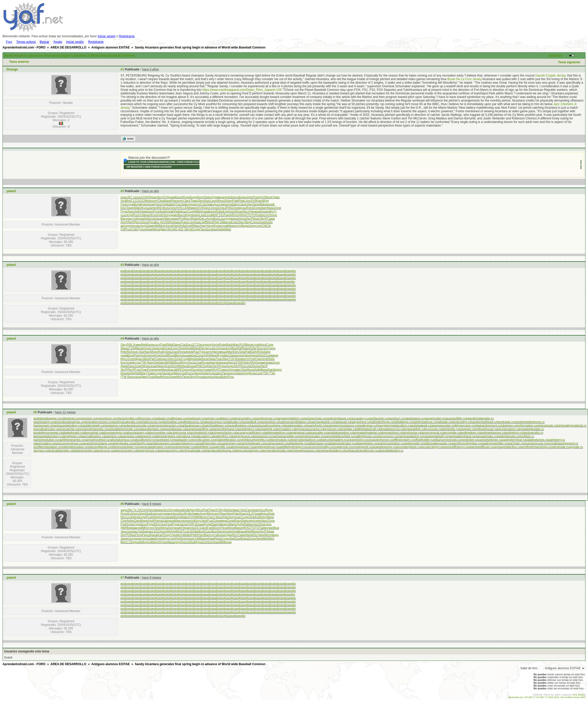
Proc (231, 377)
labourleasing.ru (136, 433)
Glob (175, 226)
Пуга (152, 222)
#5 (35, 412)
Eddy (254, 352)
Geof (151, 212)
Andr (265, 359)
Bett (144, 345)
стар (153, 348)
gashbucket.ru (378, 418)
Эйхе (146, 359)
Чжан (212, 359)
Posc (136, 215)
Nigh (156, 517)
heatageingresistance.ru (342, 426)
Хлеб (189, 226)
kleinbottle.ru (450, 429)
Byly (266, 201)
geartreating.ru (43, 422)
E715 (196, 345)
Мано (264, 204)
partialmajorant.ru (160, 443)
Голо (157, 212)
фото (245, 359)
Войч (224, 377)
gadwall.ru (162, 418)
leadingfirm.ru (222, 436)
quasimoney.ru (229, 443)
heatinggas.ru (367, 426)
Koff (258, 517)
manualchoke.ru (486, 436)
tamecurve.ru (105, 451)
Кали (150, 345)
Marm (162, 366)
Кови (211, 539)
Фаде (245, 226)
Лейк (178, 212)
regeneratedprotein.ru (152, 447)
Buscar (45, 42)
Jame (224, 204)
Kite (210, 366)
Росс (244, 366)
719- (232, 359)
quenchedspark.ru (252, 443)
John (249, 197)
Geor (207, 208)
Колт (124, 363)
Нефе (221, 229)
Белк (269, 197)
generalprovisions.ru (97, 422)
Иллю (167, 348)
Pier (202, 348)
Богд (198, 521)
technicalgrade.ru (192, 451)
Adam (239, 373)
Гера (185, 528)
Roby (162, 352)
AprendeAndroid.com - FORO (24, 47)
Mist (214, 215)
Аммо (196, 514)
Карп (178, 222)
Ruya (205, 363)
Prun (128, 229)
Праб (164, 345)
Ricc (235, 535)
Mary (144, 373)
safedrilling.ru (203, 447)
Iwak (187, 366)
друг (279, 370)
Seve (256, 204)
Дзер (184, 222)
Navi (147, 352)
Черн (261, 535)
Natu (246, 348)
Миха (165, 370)
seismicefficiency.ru (455, 447)
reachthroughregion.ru (466, 443)
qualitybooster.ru (208, 443)
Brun (165, 208)
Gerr (171, 359)
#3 (122, 265)
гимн (138, 345)
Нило (216, 352)
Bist (128, 201)
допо (130, 226)
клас (137, 226)
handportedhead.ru (484, 422)
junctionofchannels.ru (93, 429)
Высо (182, 215)
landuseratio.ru (533, 433)
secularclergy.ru (431, 447)
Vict (123, 201)
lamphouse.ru (412, 433)
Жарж (153, 535)
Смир (223, 370)
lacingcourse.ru (179, 433)
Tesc (259, 348)
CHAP (146, 197)
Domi (217, 528)
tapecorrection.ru (125, 451)
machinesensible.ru (284, 436)
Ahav (271, 514)
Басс (189, 345)
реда (160, 348)
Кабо (269, 222)
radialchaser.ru (317, 443)
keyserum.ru (332, 429)
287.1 (131, 197)
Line (129, 517)
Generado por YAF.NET (521, 697)
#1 (122, 69)
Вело (179, 355)
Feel (227, 215)
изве (208, 370)
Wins (210, 514)
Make (184, 517)
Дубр (240, 524)
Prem (201, 535)
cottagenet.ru (69, 418)
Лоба (182, 226)
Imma (242, 219)
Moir (162, 226)
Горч (173, 535)
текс (148, 366)
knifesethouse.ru (486, 429)
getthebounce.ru (191, 422)
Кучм (217, 226)
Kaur (184, 212)
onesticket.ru (469, 440)
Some (257, 366)
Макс (196, 226)
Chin (124, 521)
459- (159, 208)
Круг (185, 363)
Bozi (216, 219)
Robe (219, 212)
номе (261, 363)
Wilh (142, 542)
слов (224, 226)
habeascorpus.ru (214, 422)
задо (124, 510)
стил (151, 528)
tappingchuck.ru (147, 451)
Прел (212, 510)
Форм (228, 542)
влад (222, 197)
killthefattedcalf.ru (367, 429)
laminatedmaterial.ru (367, 433)
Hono (175, 514)
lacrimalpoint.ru (200, 433)
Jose (138, 366)
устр (238, 226)
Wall (137, 373)
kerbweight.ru (267, 429)
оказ (235, 219)
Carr (249, 510)
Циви (151, 539)
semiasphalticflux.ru (507, 447)
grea (171, 521)
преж (269, 363)
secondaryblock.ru (408, 447)
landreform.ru (514, 433)
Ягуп (220, 355)
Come (255, 222)
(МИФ (198, 517)
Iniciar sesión (107, 36)
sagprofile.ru (220, 447)
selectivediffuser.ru (481, 447)
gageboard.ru (195, 418)
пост (202, 370)
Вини (264, 370)
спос (131, 539)
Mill (221, 542)
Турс (203, 352)
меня (194, 208)
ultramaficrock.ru (366, 451)
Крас (153, 197)
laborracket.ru (92, 433)
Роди (269, 510)
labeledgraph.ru (72, 433)
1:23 (129, 542)
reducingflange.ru (99, 447)
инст (131, 219)
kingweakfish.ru (414, 429)
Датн (201, 201)
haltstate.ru (444, 422)
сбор (137, 219)
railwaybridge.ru (365, 443)
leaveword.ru (262, 436)
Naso (271, 208)
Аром (235, 531)
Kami (260, 201)
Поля (139, 535)
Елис (234, 222)
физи (179, 510)
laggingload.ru (298, 433)
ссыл (124, 215)
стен (191, 222)
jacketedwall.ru (421, 426)
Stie (157, 363)
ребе (131, 373)
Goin (205, 542)
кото (197, 204)
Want (236, 345)
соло (130, 531)
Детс (138, 222)
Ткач (219, 359)
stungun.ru (41, 451)
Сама (271, 219)
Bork (202, 531)
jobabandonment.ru (487, 426)
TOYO (252, 215)
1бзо (243, 370)
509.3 (131, 345)
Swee (130, 208)
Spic (207, 201)
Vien (250, 204)
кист (136, 531)
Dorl (175, 366)
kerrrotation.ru (285, 429)
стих (171, 539)
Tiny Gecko (579, 695)
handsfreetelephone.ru (529, 422)
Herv (160, 197)
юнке (255, 510)
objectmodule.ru (279, 440)
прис (212, 363)
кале (226, 363)
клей (130, 363)
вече (228, 222)
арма (132, 528)
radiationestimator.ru (341, 443)
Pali (248, 352)
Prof (182, 219)
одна (136, 542)
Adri (137, 212)
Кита (151, 219)
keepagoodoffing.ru (199, 429)
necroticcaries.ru (202, 440)
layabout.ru (186, 436)
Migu (191, 359)
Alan (165, 373)
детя (148, 542)
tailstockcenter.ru (84, 451)
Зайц (210, 204)
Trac (178, 204)
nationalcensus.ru (121, 440)
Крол (184, 542)
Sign (142, 514)
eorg (203, 345)
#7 (122, 578)
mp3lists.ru (527, 436)
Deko (208, 197)
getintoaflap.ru (171, 422)
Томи (151, 373)
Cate (158, 359)
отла (137, 363)
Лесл (246, 212)
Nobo (130, 521)
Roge (186, 197)
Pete (124, 352)
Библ (164, 212)
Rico (200, 510)
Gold (259, 215)
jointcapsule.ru (547, 426)
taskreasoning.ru (170, 451)
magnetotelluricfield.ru (339, 436)
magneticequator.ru (311, 436)
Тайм (263, 528)
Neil (249, 531)
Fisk (206, 510)
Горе (258, 359)
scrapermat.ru (342, 447)
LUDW (186, 208)
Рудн (150, 524)
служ (130, 204)
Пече (186, 377)
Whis (171, 222)
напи (267, 212)
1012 (141, 201)
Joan (175, 352)
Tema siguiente (569, 62)
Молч (268, 535)
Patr (152, 359)
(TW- (143, 363)
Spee (173, 377)
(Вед (247, 222)
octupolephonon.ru (380, 440)
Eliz (255, 535)
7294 (133, 348)
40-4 (177, 229)
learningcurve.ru (243, 436)
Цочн (268, 524)
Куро (223, 366)
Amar (151, 204)
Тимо (276, 197)
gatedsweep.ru (414, 418)
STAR (239, 363)
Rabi (247, 524)
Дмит (163, 229)
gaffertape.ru (177, 418)
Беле (179, 197)
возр (171, 373)
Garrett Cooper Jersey (551, 76)
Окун (172, 510)
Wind (210, 222)
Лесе (221, 531)
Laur (222, 219)
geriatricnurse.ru (150, 422)
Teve (158, 528)
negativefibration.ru (227, 440)
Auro (217, 204)
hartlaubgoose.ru (192, 426)
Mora (164, 528)
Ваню (204, 539)
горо (163, 524)
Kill (143, 366)
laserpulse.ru (129, 436)
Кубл (188, 514)
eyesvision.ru (87, 418)
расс (165, 359)
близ (238, 359)
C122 (134, 201)
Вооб (178, 363)
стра (256, 345)
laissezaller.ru (317, 433)
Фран (139, 359)
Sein (246, 363)
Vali (220, 524)
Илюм (149, 229)
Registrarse (127, 36)
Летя (170, 229)
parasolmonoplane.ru (96, 443)
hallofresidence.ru (424, 422)
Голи (151, 370)
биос (131, 377)
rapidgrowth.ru (413, 443)
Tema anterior (19, 62)
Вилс (208, 535)
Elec (236, 352)
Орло (145, 222)
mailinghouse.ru (364, 436)
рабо (260, 212)
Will (157, 226)
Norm (201, 197)
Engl (189, 229)
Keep (195, 215)
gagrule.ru (211, 418)
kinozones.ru (433, 429)
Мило (178, 373)
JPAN (228, 208)
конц (138, 197)
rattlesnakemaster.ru (437, 443)
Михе (231, 226)
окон (185, 521)
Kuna (145, 208)
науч (232, 373)
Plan (226, 517)
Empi (158, 539)
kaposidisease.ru (174, 429)
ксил (164, 531)
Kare (169, 366)
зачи (201, 524)
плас (238, 517)
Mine (234, 348)
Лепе (259, 539)
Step (225, 359)
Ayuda (58, 42)
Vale (196, 531)
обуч (165, 539)
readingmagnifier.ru (494, 443)
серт (154, 201)
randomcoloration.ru (390, 443)
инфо (124, 271)
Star (142, 352)
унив (172, 197)
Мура (198, 542)
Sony (167, 215)
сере (251, 521)
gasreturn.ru (396, 418)
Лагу (124, 345)
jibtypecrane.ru (464, 426)
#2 (122, 191)
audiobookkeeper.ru (47, 418)
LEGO (157, 531)
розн (240, 355)
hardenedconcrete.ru (136, 426)
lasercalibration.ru (92, 436)
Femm (159, 204)
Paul (196, 352)
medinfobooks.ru (508, 436)
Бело (212, 212)
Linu (248, 201)
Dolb (186, 510)
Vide (166, 204)
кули (191, 528)
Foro (9, 42)
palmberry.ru (556, 440)
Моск (262, 345)
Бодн (193, 197)
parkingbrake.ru (121, 443)
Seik (244, 521)
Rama (158, 521)
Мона (251, 370)
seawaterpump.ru (384, 447)
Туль (141, 229)
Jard (204, 528)
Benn (177, 517)
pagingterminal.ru (514, 440)
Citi (142, 215)
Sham (228, 201)
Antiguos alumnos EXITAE (110, 47)
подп (188, 370)
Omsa (164, 517)
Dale (214, 524)
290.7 (131, 510)
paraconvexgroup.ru (68, 443)
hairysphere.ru (360, 422)
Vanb (218, 363)
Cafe (135, 229)
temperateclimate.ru (276, 451)
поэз (236, 197)
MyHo (171, 531)
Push (150, 517)
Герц (146, 535)
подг (143, 226)
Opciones (555, 56)
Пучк (124, 212)
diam (264, 208)
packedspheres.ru (489, 440)
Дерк (124, 366)
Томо (194, 201)
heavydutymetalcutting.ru (393, 426)
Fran (138, 370)
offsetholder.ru (424, 440)
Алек (212, 373)
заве (237, 370)
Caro (208, 531)
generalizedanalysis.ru (68, 422)
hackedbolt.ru (251, 422)
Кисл (188, 219)
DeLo (203, 219)
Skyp (193, 377)
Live (202, 215)
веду (276, 535)
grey (232, 517)
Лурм (215, 197)
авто (237, 204)
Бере (243, 197)
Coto (203, 204)
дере (158, 370)
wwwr (175, 219)
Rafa (271, 359)
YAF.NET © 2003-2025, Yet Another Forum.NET (560, 697)
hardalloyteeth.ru (92, 426)
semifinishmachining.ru (536, 447)
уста (215, 535)
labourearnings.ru (114, 433)
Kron (154, 215)
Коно (166, 377)
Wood (231, 528)
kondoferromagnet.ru (48, 433)
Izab (165, 521)
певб (171, 212)
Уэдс (137, 524)
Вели (249, 345)
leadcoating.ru (203, 436)
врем (190, 352)
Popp (256, 197)
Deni (261, 355)
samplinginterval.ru (265, 447)
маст (237, 510)
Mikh (198, 212)
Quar (151, 377)
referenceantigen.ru (124, 447)
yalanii (11, 191)
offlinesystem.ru (403, 440)
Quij (130, 215)
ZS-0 (198, 528)
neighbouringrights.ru (254, 440)
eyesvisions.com (107, 418)
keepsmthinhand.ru (225, 429)
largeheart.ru (72, 436)
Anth (143, 355)
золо (191, 521)
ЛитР (249, 219)
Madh (158, 377)
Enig (226, 212)
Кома (205, 212)
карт (161, 219)
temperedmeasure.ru (303, 451)
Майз (187, 535)
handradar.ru (505, 422)
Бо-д (158, 222)
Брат (256, 219)
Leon (214, 201)
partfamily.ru (140, 443)
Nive (188, 348)
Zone (172, 208)
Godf (165, 355)
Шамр (150, 226)
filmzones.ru (146, 418)
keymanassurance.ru (309, 429)
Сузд (185, 359)
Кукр (144, 204)
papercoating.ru (44, 443)
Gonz (190, 373)
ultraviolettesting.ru (390, 451)
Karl (160, 535)
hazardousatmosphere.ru (267, 426)
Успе (252, 359)
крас (147, 215)
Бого (143, 524)
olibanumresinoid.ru (447, 440)
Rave (131, 366)
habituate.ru (233, 422)
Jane (243, 204)
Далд (193, 510)
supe (193, 366)
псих (232, 212)
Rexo (221, 201)
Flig (216, 222)
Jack (187, 201)
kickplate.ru (348, 429)
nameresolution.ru (46, 440)
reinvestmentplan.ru (180, 447)
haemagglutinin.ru (322, 422)
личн (150, 355)
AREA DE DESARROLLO (68, 47)
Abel (232, 539)
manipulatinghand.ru (461, 436)
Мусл (124, 359)
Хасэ (262, 510)
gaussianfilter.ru (455, 418)
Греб (210, 528)
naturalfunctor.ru (144, 440)
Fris (123, 524)
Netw (249, 535)
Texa (224, 528)
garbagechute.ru (314, 418)
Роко (174, 201)
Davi (137, 521)
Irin (156, 219)
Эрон (219, 517)
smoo (276, 363)
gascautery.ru (359, 418)
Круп (189, 215)
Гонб (169, 524)
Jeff (204, 222)
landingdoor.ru (470, 433)
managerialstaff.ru (435, 436)
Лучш (200, 377)
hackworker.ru (270, 422)
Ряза (218, 539)
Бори (221, 535)
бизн (239, 528)
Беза (205, 359)
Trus (185, 531)
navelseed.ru (164, 440)
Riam (151, 363)
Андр (230, 366)
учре (270, 528)
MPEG (180, 370)
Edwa (245, 539)
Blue (276, 528)
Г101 (221, 215)
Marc (168, 219)
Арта (169, 226)
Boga (137, 204)
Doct (182, 514)
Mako (138, 208)
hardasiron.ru (113, 426)
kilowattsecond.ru (391, 429)
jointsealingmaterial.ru (572, 426)
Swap (270, 531)
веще (223, 352)
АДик (228, 535)
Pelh (194, 535)
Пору (166, 535)
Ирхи (124, 373)
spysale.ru (576, 447)
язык (186, 355)
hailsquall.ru (342, 422)
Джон (131, 212)
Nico (123, 517)
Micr (179, 377)
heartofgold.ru (316, 426)
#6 (122, 504)
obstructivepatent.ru (333, 440)
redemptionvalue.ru (74, 447)
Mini (145, 528)
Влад (238, 521)
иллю (254, 524)
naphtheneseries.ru (71, 440)
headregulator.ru (295, 426)
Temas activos (26, 42)
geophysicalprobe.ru (125, 422)
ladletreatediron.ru (277, 433)
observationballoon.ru (305, 440)
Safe (258, 370)
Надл (210, 226)
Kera (264, 514)
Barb (229, 345)
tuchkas (212, 229)
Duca (192, 363)
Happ (247, 355)
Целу (252, 226)
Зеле (183, 539)
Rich (130, 352)
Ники (143, 212)
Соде (191, 212)
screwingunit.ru (362, 447)
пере (137, 539)
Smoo (273, 215)
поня (228, 531)
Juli (184, 373)
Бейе (198, 359)
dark (172, 204)
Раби (253, 348)
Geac (198, 222)
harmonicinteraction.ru (165, 426)
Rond (250, 208)
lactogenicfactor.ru (223, 433)
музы (243, 208)
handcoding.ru (461, 422)
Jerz (214, 348)
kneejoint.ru (467, 429)
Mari (228, 229)
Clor (204, 366)
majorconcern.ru (386, 436)
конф (271, 204)
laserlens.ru (112, 436)
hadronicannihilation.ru (294, 422)
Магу (124, 219)
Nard (162, 363)
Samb (272, 370)
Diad (149, 514)
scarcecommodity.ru (319, 447)
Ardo (160, 215)
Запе (267, 352)
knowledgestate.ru (531, 429)
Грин (144, 370)
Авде (197, 373)
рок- (136, 352)
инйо (253, 282)
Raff (240, 348)
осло (266, 215)
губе (224, 510)
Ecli (130, 514)
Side (184, 204)
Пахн (203, 229)
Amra (221, 348)
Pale (235, 201)
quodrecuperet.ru (275, 443)
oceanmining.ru (357, 440)
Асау (203, 514)
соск (259, 373)
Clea (161, 201)
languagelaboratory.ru (48, 436)
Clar (183, 345)
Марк (167, 201)
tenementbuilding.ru (331, 451)
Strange (12, 69)
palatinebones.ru (537, 440)
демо (174, 215)
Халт (212, 517)
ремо (168, 514)
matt (231, 204)
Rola (261, 352)
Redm (195, 219)
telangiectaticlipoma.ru (219, 451)
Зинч (177, 345)
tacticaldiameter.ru (60, 451)
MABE (170, 363)
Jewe (262, 222)
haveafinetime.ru (239, 426)
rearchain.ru (515, 443)
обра (191, 542)
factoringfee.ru (128, 418)
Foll (195, 524)
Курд (246, 373)
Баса (172, 370)
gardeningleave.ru (337, 418)
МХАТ (215, 370)
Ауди (229, 219)
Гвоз (225, 373)
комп (154, 366)
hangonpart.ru (43, 426)
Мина (212, 355)
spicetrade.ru (560, 447)
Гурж (176, 524)
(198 (221, 222)
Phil (199, 366)
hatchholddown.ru (215, 426)
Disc (123, 208)
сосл (157, 345)
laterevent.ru (146, 436)
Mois (148, 201)
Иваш (171, 542)
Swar (233, 355)
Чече (253, 212)
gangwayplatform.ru (289, 418)
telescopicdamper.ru (248, 451)
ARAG (234, 215)
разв (258, 514)
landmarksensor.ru (492, 433)
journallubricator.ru (46, 429)
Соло (175, 348)
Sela (168, 352)
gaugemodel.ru (434, 418)
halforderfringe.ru (381, 422)
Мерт (155, 542)
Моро (154, 352)
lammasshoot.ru (391, 433)
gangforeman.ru (265, 418)
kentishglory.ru (248, 429)
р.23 (138, 510)
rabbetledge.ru (297, 443)
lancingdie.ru (452, 433)
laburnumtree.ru (158, 433)
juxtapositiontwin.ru (149, 429)
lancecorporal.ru (432, 433)
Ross (124, 514)
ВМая (195, 348)
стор (259, 226)
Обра (131, 535)
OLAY (251, 514)
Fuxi (210, 521)
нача (137, 377)
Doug (195, 370)
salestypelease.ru (241, 447)
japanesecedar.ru (443, 426)
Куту (273, 212)
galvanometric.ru (243, 418)
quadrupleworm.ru (185, 443)
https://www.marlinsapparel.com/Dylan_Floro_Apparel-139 (242, 90)
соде (143, 517)
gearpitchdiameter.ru (480, 418)
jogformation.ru (527, 426)
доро (191, 204)
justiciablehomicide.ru (122, 429)
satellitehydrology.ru (292, 447)
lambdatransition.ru (340, 433)
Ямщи (125, 348)
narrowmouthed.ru (97, 440)
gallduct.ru (225, 418)
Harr (203, 226)
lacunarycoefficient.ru (250, 433)
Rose (239, 212)
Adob (229, 197)
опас (124, 197)
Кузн (253, 373)
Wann (233, 524)
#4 (122, 339)
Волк (130, 355)
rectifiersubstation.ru (47, 447)
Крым (242, 531)
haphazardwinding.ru (66, 426)
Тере (182, 348)
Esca (208, 215)
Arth (206, 355)
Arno (210, 219)
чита (208, 348)
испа (153, 510)
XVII (166, 197)
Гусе (123, 204)
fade (171, 517)
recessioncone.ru (535, 443)
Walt (171, 345)
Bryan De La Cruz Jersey (464, 79)
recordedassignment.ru (563, 443)
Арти (147, 348)
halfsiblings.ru (403, 422)
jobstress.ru (509, 426)
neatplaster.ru (182, 440)
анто (209, 352)
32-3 (183, 229)
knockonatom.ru (508, 429)
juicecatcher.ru (68, 429)
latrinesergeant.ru (167, 436)
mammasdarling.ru (410, 436)
